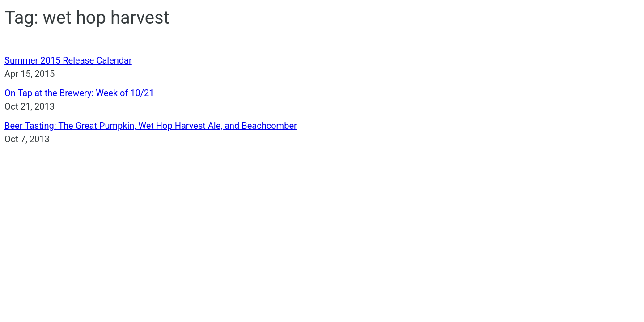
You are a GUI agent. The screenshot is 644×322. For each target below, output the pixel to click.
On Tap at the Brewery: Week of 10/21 (79, 93)
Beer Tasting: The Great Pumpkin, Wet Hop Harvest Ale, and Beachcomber (151, 126)
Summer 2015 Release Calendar (68, 60)
